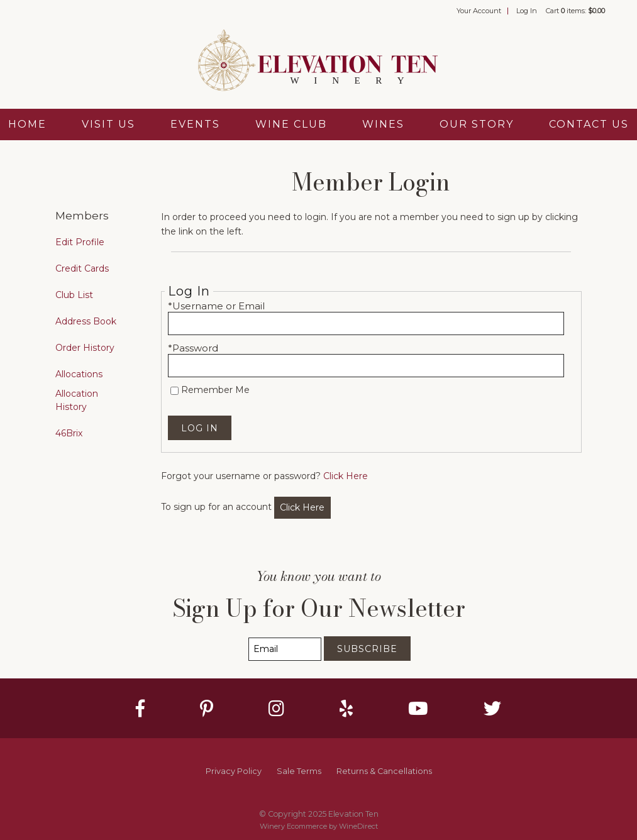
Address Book (86, 321)
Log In (527, 11)
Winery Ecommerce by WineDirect (319, 826)
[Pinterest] (207, 709)
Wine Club (291, 124)
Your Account (479, 11)
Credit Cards (82, 268)
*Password (193, 348)
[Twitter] (492, 709)
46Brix (69, 433)
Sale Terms (299, 771)
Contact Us (589, 124)
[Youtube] (418, 709)
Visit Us (108, 124)
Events (195, 124)
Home (27, 124)
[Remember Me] (174, 391)
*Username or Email (216, 306)
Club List (74, 295)
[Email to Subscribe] (285, 649)
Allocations (79, 374)
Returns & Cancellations (384, 771)
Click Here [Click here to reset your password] (346, 476)
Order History (85, 348)
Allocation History (77, 400)
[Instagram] (276, 709)
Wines (383, 124)
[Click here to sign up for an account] (303, 508)
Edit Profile (80, 242)
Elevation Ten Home (319, 62)
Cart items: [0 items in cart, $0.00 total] (575, 11)
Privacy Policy (234, 771)
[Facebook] (140, 709)
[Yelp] (346, 709)
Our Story (477, 124)
